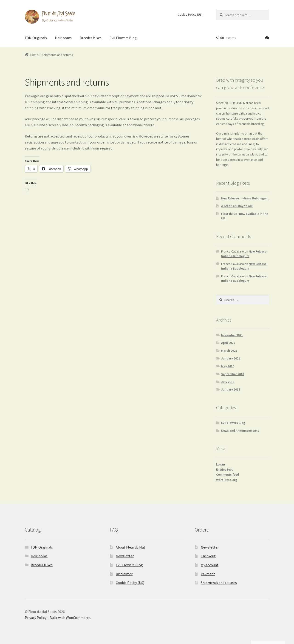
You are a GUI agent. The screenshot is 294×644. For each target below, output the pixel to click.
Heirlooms (63, 38)
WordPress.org (227, 480)
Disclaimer (124, 574)
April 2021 (228, 343)
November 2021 (232, 335)
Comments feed (228, 474)
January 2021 (231, 358)
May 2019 (228, 366)
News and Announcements (240, 431)
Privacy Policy (36, 618)
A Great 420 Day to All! (237, 206)
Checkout (208, 556)
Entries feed (225, 469)
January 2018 (231, 389)
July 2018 (228, 382)
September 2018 (233, 374)
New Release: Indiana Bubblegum (245, 198)
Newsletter (125, 556)
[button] (285, 608)
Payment (208, 574)
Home (34, 55)
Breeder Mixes (91, 38)
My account (210, 565)
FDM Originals (36, 38)
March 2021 (229, 351)
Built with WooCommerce (70, 618)
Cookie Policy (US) (190, 14)
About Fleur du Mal (130, 547)
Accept (237, 631)
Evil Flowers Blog (123, 38)
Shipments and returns (219, 583)
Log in (220, 464)
